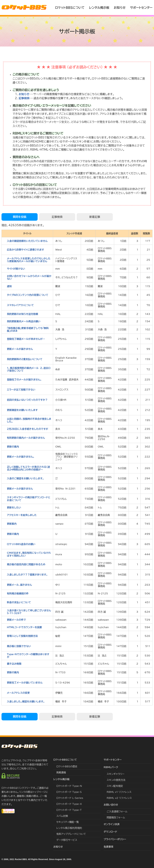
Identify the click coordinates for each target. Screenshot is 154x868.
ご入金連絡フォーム (117, 811)
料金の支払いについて (19, 602)
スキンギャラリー (115, 774)
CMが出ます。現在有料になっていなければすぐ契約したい (29, 554)
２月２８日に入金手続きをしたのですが (28, 429)
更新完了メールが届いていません (25, 683)
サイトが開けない (16, 269)
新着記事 (95, 217)
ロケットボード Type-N (69, 786)
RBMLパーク (111, 767)
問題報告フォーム (116, 817)
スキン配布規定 (115, 786)
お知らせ (120, 8)
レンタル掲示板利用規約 (69, 828)
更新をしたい (14, 508)
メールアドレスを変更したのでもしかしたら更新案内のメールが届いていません (29, 260)
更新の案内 (13, 447)
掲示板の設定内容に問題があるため (26, 564)
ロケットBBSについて (70, 8)
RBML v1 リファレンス (119, 792)
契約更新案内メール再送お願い (24, 321)
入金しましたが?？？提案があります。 (27, 575)
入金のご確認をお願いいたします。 (25, 478)
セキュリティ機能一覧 (68, 822)
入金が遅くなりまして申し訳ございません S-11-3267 (30, 612)
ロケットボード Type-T (69, 810)
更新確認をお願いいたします (22, 410)
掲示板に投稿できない (19, 646)
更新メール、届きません (19, 585)
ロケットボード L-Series (70, 798)
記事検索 (24, 98)
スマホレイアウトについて (20, 305)
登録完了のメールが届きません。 (24, 380)
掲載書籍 (61, 772)
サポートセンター (141, 8)
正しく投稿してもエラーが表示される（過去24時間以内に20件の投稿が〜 (28, 468)
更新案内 (12, 524)
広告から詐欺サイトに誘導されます (25, 250)
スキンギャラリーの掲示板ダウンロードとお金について (29, 499)
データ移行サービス (67, 840)
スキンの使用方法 (116, 780)
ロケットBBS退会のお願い (21, 544)
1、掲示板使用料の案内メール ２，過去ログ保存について (29, 369)
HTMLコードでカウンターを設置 (24, 627)
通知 (9, 286)
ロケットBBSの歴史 (67, 766)
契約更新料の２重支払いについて (25, 359)
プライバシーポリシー (115, 839)
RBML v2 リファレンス (119, 798)
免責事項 (108, 847)
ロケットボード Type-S (69, 792)
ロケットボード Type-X (69, 804)
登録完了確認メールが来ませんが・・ (26, 339)
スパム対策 (62, 816)
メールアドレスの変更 (18, 693)
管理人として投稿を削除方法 (22, 636)
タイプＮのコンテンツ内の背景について (28, 295)
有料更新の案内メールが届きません (26, 438)
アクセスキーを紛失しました (22, 515)
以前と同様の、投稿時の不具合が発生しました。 (29, 420)
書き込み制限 (14, 664)
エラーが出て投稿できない (21, 390)
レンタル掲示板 (99, 8)
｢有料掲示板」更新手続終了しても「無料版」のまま (28, 329)
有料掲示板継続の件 (18, 593)
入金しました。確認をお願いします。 (26, 701)
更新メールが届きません (20, 349)
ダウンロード (110, 832)
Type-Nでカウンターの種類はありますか (28, 656)
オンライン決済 (112, 824)
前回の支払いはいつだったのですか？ (27, 400)
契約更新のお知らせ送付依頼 (22, 314)
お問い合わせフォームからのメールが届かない (29, 277)
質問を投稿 (20, 217)
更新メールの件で (16, 620)
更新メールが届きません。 (21, 457)
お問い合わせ (111, 805)
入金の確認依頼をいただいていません (27, 241)
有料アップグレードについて (71, 834)
